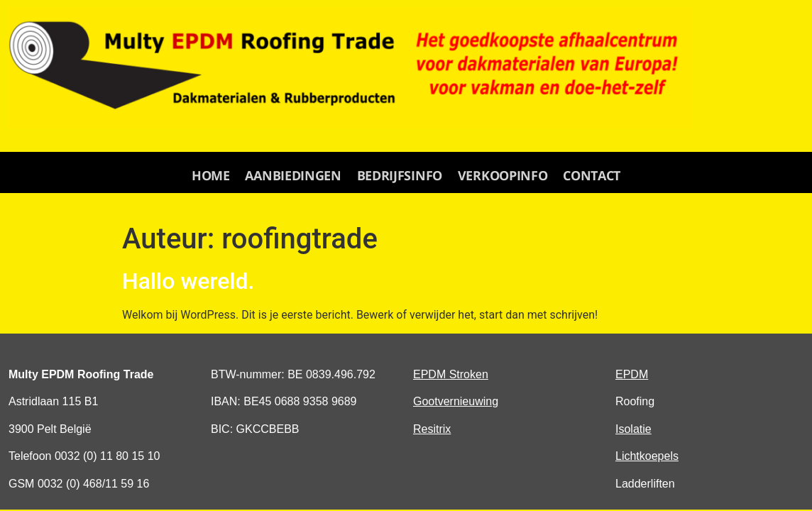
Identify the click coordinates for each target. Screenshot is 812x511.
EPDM (632, 374)
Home (213, 175)
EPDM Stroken (451, 374)
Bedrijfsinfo (400, 175)
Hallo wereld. (188, 281)
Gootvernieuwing (456, 401)
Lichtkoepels (647, 456)
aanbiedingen (294, 175)
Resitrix (432, 429)
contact (589, 175)
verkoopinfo (501, 175)
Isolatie (633, 429)
